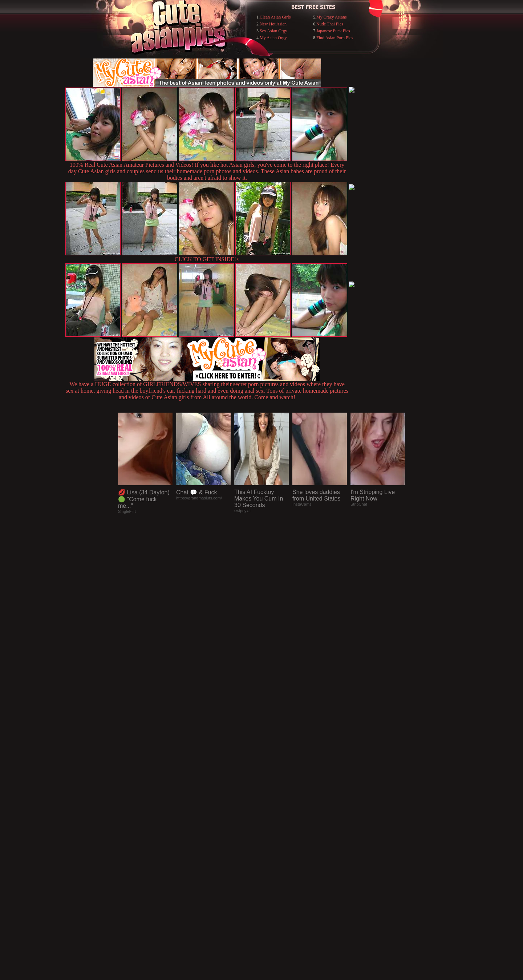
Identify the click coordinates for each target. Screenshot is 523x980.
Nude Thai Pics (330, 24)
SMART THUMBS (274, 831)
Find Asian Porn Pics (335, 38)
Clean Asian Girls (275, 17)
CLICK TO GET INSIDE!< (207, 259)
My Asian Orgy (273, 38)
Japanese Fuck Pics (333, 31)
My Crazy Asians (331, 17)
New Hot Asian (273, 24)
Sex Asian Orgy (273, 31)
